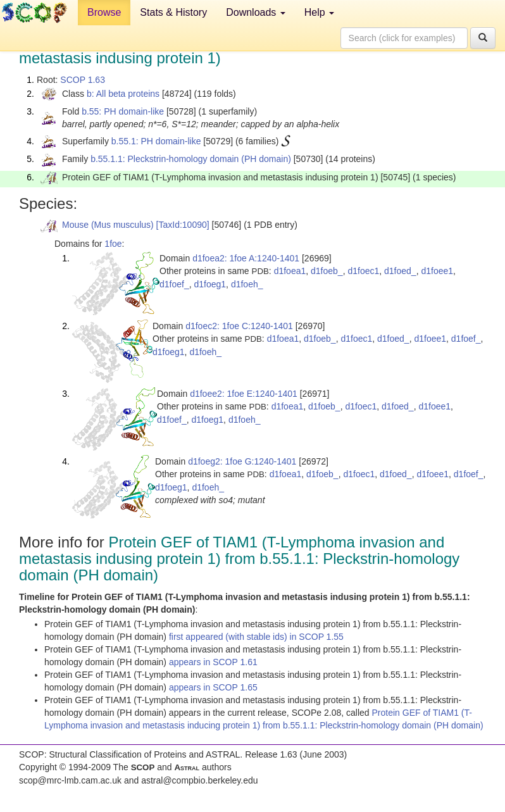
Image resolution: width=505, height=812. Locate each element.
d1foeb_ (327, 271)
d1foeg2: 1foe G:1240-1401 (242, 461)
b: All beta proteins (123, 94)
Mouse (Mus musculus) (108, 225)
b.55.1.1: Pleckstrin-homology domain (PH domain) (191, 159)
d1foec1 (363, 271)
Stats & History (173, 12)
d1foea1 (290, 271)
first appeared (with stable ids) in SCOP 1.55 (256, 637)
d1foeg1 (210, 284)
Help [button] (319, 12)
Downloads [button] (256, 12)
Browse (104, 12)
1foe (113, 244)
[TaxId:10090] (183, 225)
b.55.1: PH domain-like (156, 141)
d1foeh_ (247, 284)
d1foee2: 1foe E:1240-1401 (244, 394)
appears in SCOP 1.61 (213, 662)
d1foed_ (400, 271)
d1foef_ (174, 284)
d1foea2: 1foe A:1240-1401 (246, 258)
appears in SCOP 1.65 (213, 687)
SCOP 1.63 (83, 80)
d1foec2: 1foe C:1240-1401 (239, 326)
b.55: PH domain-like (123, 111)
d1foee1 (437, 271)
